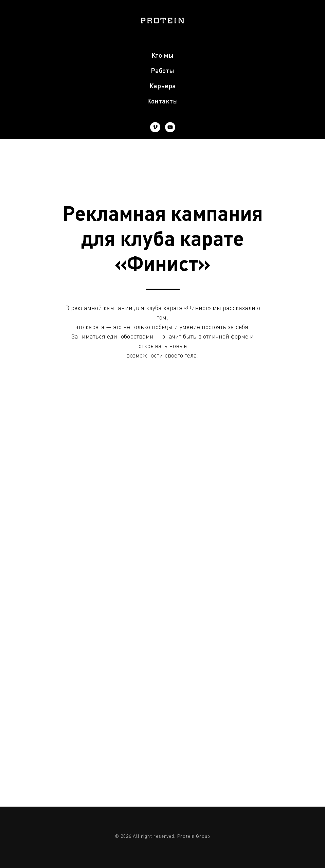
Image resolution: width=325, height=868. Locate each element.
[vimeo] (155, 127)
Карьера (163, 85)
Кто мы (162, 55)
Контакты (162, 101)
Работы (162, 70)
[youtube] (170, 127)
